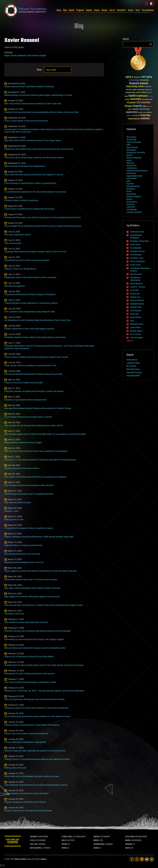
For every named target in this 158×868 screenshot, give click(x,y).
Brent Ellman (136, 317)
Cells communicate (13, 243)
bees (129, 181)
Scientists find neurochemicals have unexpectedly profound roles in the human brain (41, 112)
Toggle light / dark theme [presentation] (152, 4)
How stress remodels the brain (18, 502)
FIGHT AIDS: (35, 844)
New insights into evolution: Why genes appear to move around (32, 597)
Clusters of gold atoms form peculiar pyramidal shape (28, 811)
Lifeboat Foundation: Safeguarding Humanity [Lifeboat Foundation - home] (26, 10)
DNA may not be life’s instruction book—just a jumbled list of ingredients (36, 451)
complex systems (134, 212)
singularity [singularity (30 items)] (149, 113)
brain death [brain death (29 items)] (129, 90)
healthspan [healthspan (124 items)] (142, 96)
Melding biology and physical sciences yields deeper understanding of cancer (38, 95)
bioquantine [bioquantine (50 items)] (145, 80)
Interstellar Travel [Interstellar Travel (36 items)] (147, 100)
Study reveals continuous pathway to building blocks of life (30, 366)
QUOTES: (128, 848)
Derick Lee (135, 294)
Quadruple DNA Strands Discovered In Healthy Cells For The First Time (35, 252)
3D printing (131, 137)
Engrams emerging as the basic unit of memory (25, 802)
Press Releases (148, 10)
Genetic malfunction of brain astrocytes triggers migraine (29, 329)
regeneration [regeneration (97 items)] (132, 112)
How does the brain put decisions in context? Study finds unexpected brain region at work (44, 605)
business (130, 204)
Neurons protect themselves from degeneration (25, 166)
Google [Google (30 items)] (126, 96)
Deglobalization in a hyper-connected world (23, 545)
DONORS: (97, 841)
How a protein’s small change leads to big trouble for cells (30, 312)
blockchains (132, 202)
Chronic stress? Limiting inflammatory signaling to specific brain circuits (36, 357)
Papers (97, 10)
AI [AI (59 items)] (132, 77)
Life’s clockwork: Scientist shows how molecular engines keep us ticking (36, 785)
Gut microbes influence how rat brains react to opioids (28, 417)
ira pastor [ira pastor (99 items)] (131, 103)
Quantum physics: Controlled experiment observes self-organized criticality (37, 759)
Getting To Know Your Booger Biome (20, 269)
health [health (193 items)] (132, 96)
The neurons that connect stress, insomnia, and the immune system (34, 158)
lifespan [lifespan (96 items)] (128, 106)
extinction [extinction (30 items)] (138, 93)
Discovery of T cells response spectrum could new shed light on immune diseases (40, 460)
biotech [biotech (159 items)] (144, 83)
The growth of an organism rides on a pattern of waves (28, 528)
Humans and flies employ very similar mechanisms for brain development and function (43, 217)
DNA (128, 145)
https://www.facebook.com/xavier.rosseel (25, 55)
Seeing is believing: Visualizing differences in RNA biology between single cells (39, 537)
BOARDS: (128, 841)
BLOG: (64, 841)
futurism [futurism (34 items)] (149, 93)
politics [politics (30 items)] (130, 109)
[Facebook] (132, 859)
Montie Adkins (137, 331)
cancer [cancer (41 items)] (134, 90)
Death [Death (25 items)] (150, 90)
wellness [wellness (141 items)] (145, 119)
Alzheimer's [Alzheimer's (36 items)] (137, 77)
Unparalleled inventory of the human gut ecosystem (27, 260)
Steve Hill (134, 314)
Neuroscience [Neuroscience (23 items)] (150, 107)
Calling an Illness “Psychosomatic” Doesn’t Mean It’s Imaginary (32, 725)
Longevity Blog (133, 363)
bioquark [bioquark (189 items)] (134, 83)
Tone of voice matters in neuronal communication (26, 121)
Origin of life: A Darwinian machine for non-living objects (29, 657)
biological (131, 189)
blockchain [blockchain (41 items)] (148, 87)
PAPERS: (65, 848)
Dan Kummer (136, 274)
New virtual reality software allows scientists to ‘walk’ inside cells (33, 104)
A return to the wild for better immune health (24, 383)
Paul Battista (136, 255)
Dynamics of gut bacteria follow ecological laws (25, 400)
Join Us (112, 10)
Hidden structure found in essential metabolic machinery (29, 87)
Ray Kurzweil (132, 147)
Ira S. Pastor (136, 334)
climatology (132, 209)
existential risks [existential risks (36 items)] (130, 93)
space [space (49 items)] (129, 115)
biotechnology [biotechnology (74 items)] (132, 87)
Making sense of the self (15, 768)
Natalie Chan (136, 307)
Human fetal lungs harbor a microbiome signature (26, 734)
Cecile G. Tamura (138, 287)
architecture (132, 168)
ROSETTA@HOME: (36, 848)
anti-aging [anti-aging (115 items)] (147, 77)
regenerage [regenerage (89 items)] (144, 109)
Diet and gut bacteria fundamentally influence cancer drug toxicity (33, 374)
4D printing (131, 140)
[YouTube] (147, 859)
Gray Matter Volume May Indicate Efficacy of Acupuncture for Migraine (35, 477)
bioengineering (133, 186)
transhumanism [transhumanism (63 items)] (134, 119)
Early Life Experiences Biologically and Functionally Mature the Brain (34, 699)
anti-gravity (131, 165)
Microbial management (15, 286)
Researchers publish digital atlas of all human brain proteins (31, 580)
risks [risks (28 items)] (144, 112)
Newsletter (121, 10)
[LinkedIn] (142, 859)
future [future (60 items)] (144, 92)
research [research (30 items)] (140, 113)
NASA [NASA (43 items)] (144, 106)
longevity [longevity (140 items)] (138, 106)
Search (151, 44)
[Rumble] (152, 859)
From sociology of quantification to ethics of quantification (30, 183)
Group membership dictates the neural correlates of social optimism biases (37, 716)
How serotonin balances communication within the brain (29, 485)
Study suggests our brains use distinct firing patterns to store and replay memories (41, 571)
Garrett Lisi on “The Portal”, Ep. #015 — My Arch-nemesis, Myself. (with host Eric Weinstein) (44, 691)
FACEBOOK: (34, 837)
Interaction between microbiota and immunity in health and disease (34, 391)
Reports (89, 10)
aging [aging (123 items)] (128, 77)
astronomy (131, 173)
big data (130, 184)
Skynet (129, 155)
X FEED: (33, 841)
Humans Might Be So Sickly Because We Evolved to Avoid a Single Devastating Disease (43, 226)
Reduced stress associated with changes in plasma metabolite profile (35, 648)
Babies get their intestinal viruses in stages (23, 443)
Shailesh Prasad (137, 251)
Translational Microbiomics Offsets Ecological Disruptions (30, 294)
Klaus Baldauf (136, 284)
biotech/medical (134, 197)
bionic (129, 191)
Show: (39, 70)
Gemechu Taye (137, 258)
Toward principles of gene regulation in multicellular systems (31, 303)
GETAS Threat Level (13, 842)
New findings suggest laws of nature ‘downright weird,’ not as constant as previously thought (45, 434)
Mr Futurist (131, 366)
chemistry (131, 207)
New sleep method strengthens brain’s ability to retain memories (32, 588)
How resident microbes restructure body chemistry (26, 622)
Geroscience (132, 360)
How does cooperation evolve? (18, 235)
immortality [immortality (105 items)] (136, 99)
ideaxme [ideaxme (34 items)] (127, 100)
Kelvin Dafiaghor (138, 261)
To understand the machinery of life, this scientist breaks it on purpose (35, 192)
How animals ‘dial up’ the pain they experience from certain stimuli (33, 425)
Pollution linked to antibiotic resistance (21, 200)
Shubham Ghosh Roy (140, 241)
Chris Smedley (137, 338)
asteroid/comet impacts (137, 171)
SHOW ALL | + (130, 341)
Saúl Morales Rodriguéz (136, 236)
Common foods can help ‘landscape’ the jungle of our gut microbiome (35, 751)
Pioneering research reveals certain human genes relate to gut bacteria (35, 337)
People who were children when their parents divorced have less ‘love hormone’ (39, 149)
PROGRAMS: (129, 844)
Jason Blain (135, 327)
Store (138, 10)
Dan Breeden (136, 248)
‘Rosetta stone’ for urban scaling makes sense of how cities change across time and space (44, 665)
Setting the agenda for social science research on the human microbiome (36, 708)
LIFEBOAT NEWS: (68, 837)
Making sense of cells (14, 520)
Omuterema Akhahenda (135, 279)
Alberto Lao (135, 297)
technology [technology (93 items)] (145, 115)
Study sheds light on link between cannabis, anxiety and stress (32, 776)
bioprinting (131, 194)
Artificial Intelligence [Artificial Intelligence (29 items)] (134, 80)
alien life (130, 163)
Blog (65, 10)
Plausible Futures (134, 372)
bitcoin (129, 199)
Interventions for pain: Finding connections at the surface (29, 674)
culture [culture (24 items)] (147, 90)
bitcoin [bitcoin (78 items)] (141, 87)
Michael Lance (137, 324)
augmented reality (134, 176)
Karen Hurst (135, 265)
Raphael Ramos (137, 304)
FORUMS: (97, 848)
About (59, 10)
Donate (104, 10)
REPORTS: (65, 844)
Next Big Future (133, 369)
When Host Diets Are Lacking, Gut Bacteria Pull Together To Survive (34, 175)
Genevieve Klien (137, 232)
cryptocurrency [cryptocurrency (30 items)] (141, 90)
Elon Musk (131, 150)
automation (132, 178)
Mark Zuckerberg (134, 158)
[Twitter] (137, 859)
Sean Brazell (136, 311)
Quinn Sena (135, 245)
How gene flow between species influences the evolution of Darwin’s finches (38, 408)
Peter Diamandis (134, 142)
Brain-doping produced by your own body (22, 554)
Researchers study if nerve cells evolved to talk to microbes (30, 277)
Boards (72, 10)
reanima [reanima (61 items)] (135, 109)
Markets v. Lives (11, 511)
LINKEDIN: (97, 837)
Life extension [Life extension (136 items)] (143, 103)
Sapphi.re (44, 859)
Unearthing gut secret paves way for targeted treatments (29, 494)
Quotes (131, 10)
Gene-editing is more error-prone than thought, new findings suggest (34, 639)
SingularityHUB (133, 376)
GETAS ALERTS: (130, 837)
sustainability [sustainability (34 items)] (136, 116)
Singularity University (136, 152)
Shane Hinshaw (137, 300)
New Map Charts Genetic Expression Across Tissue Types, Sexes (33, 140)
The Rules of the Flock (14, 614)
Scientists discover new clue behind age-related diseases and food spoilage (37, 631)
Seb (132, 321)
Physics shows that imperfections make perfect (25, 742)
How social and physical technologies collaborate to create (30, 682)
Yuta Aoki (134, 290)
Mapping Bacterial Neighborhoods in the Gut (24, 562)
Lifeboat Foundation (20, 859)
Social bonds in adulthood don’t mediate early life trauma (29, 209)
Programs (80, 10)
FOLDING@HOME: (99, 844)
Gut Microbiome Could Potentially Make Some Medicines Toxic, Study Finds (38, 320)
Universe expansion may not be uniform (22, 468)
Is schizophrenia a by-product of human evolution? (27, 793)
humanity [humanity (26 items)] (151, 96)
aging (129, 160)
